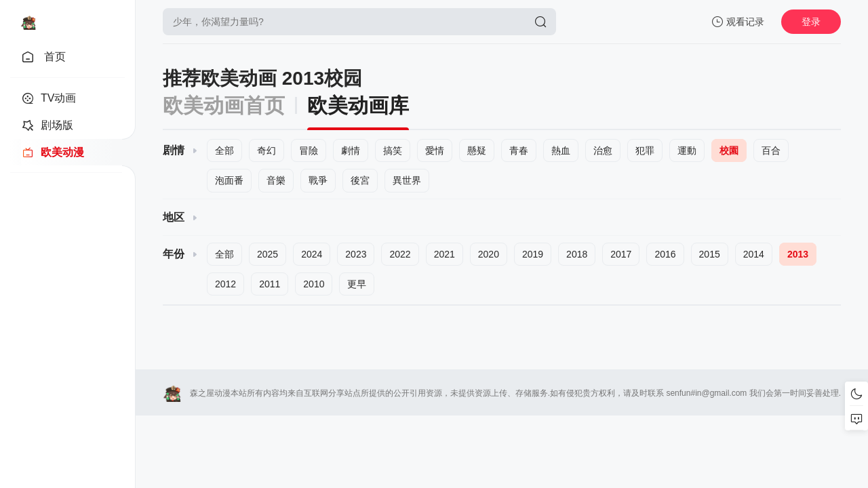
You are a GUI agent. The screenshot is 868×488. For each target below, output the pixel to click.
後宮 (360, 180)
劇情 (351, 150)
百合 (771, 150)
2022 (400, 254)
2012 (225, 284)
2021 (445, 254)
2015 (710, 254)
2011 (270, 284)
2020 (489, 254)
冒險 (309, 150)
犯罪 (645, 150)
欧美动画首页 (224, 105)
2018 (577, 254)
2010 (314, 284)
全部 (224, 150)
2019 (533, 254)
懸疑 (477, 150)
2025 (268, 254)
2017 (621, 254)
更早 (357, 284)
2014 (754, 254)
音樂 (276, 180)
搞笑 (393, 150)
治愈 (603, 150)
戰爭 (318, 180)
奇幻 (267, 150)
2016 (665, 254)
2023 (356, 254)
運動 (687, 150)
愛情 (435, 150)
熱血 (561, 150)
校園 (729, 150)
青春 (519, 150)
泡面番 (229, 180)
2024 (312, 254)
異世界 (407, 180)
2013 (798, 254)
